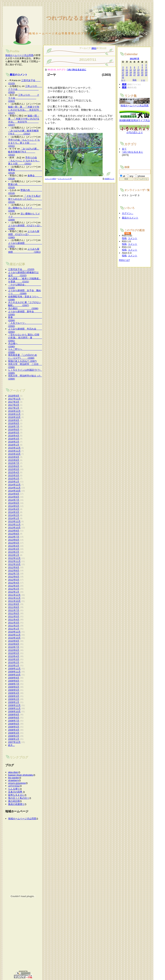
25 (127, 75)
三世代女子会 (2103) (21, 269)
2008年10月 (14, 711)
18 (127, 72)
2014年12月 (14, 485)
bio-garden (14, 778)
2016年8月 (14, 423)
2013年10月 (14, 528)
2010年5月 (14, 653)
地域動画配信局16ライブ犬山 (135, 119)
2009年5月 (14, 690)
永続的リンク (108, 179)
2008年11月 (14, 708)
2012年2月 (14, 589)
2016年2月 (14, 442)
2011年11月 (14, 598)
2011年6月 (14, 613)
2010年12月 (14, 632)
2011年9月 (14, 604)
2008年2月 (14, 736)
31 (123, 77)
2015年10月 (14, 454)
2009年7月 (14, 684)
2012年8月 (14, 570)
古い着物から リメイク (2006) (24, 217)
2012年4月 (14, 583)
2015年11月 (14, 451)
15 (142, 70)
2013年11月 (14, 524)
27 (135, 75)
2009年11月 (14, 672)
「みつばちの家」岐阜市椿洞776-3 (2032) (24, 152)
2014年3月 (14, 512)
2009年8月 (14, 681)
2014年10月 (14, 491)
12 (131, 70)
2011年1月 (14, 629)
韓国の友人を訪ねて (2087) (22, 361)
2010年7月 (14, 647)
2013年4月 (14, 546)
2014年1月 (14, 518)
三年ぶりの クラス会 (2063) (26, 89)
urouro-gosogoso (17, 783)
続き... (11, 745)
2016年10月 (14, 417)
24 (123, 75)
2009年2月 (14, 699)
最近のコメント (19, 75)
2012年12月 (14, 558)
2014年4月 (14, 509)
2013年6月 (14, 540)
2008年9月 (14, 714)
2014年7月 (14, 500)
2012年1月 (14, 592)
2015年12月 (14, 448)
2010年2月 (14, 662)
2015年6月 (14, 466)
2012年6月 (14, 577)
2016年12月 (14, 411)
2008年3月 (14, 733)
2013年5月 (14, 543)
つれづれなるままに (76, 70)
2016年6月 (14, 429)
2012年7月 (14, 573)
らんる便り (14, 789)
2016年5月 (14, 432)
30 (146, 75)
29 (142, 75)
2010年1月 (14, 665)
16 (146, 70)
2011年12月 (14, 595)
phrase (141, 176)
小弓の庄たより (135, 131)
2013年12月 (14, 521)
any (132, 176)
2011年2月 (14, 626)
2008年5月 (14, 727)
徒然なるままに (16, 795)
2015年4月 (14, 472)
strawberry (14, 780)
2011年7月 (14, 610)
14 (138, 70)
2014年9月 (14, 494)
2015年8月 (14, 460)
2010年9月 (14, 641)
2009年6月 (14, 687)
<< (122, 80)
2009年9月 (14, 678)
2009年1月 (14, 702)
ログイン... (128, 213)
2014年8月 (14, 497)
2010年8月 (14, 644)
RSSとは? (124, 260)
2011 (94, 48)
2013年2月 (14, 552)
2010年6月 (14, 650)
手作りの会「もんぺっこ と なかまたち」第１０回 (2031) (24, 143)
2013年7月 (14, 537)
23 (146, 72)
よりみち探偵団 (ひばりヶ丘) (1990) (24, 234)
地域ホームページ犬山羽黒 (19, 55)
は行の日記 (14, 786)
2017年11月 (14, 399)
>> (144, 80)
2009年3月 (14, 696)
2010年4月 (14, 656)
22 (142, 72)
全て (124, 149)
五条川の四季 (16, 792)
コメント (133, 238)
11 (127, 70)
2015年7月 (14, 463)
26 (131, 75)
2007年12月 (14, 742)
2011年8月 (14, 607)
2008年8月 (14, 718)
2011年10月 (14, 601)
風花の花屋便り (16, 804)
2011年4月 (14, 619)
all (124, 176)
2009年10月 (14, 675)
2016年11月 (14, 414)
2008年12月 (14, 705)
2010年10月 (14, 638)
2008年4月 (14, 730)
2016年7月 (14, 426)
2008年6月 (14, 724)
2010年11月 (14, 635)
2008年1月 (14, 739)
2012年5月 (14, 580)
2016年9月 (14, 420)
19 (131, 72)
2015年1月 (14, 482)
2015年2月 (14, 478)
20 (135, 72)
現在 (135, 80)
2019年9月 (14, 396)
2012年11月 (14, 561)
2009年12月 (14, 669)
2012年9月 (14, 567)
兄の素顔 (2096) (23, 308)
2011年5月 (14, 616)
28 (138, 75)
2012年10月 (14, 564)
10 (123, 70)
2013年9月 (14, 531)
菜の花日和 (14, 801)
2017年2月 (14, 405)
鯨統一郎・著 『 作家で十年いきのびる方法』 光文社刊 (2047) (29, 110)
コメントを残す (51, 179)
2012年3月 (14, 586)
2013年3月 (14, 549)
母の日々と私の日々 (19, 798)
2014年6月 (14, 503)
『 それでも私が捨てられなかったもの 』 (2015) (26, 199)
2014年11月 (14, 488)
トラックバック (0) (65, 179)
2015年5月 (14, 469)
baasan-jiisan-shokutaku (21, 775)
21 (138, 72)
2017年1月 (14, 408)
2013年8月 (14, 534)
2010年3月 (14, 659)
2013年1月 (14, 555)
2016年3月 (14, 439)
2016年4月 (14, 436)
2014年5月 (14, 506)
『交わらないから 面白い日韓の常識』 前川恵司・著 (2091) (26, 338)
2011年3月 (14, 623)
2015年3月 (14, 475)
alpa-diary (13, 772)
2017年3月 (14, 402)
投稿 (124, 238)
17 (123, 72)
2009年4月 (14, 693)
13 (135, 70)
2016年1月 (14, 445)
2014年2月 (14, 515)
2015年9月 (14, 457)
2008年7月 (14, 721)
